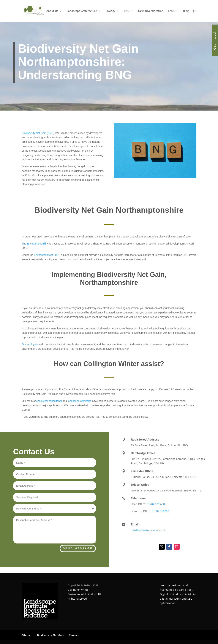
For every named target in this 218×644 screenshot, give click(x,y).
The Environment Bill (34, 244)
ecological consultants (49, 401)
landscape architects (80, 401)
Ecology (110, 11)
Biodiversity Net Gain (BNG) (38, 133)
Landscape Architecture (82, 11)
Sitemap (27, 635)
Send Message (78, 548)
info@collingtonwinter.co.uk (148, 530)
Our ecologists (30, 344)
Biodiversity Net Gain (51, 635)
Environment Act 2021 (46, 255)
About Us (52, 11)
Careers (74, 635)
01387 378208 (160, 511)
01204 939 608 (156, 504)
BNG (127, 11)
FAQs (171, 11)
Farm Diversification (151, 11)
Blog (186, 11)
